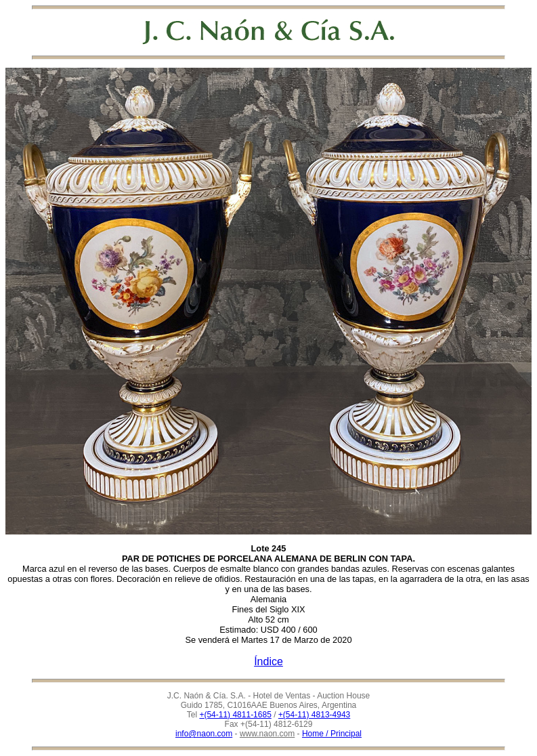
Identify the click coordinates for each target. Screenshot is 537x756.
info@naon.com (204, 734)
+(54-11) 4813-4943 (314, 715)
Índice (268, 661)
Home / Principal (332, 734)
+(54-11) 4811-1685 (235, 715)
